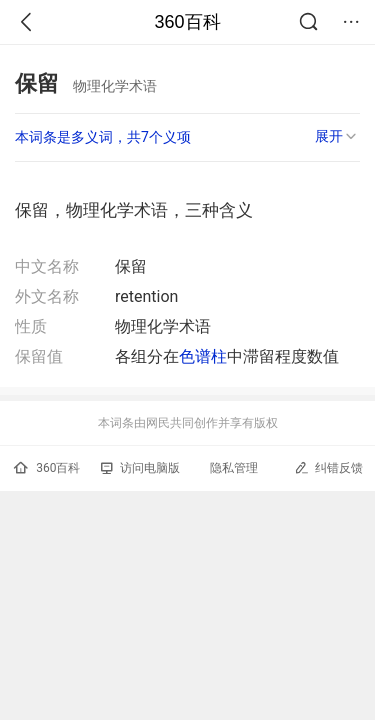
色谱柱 (203, 356)
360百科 (187, 22)
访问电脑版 (140, 468)
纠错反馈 (328, 467)
